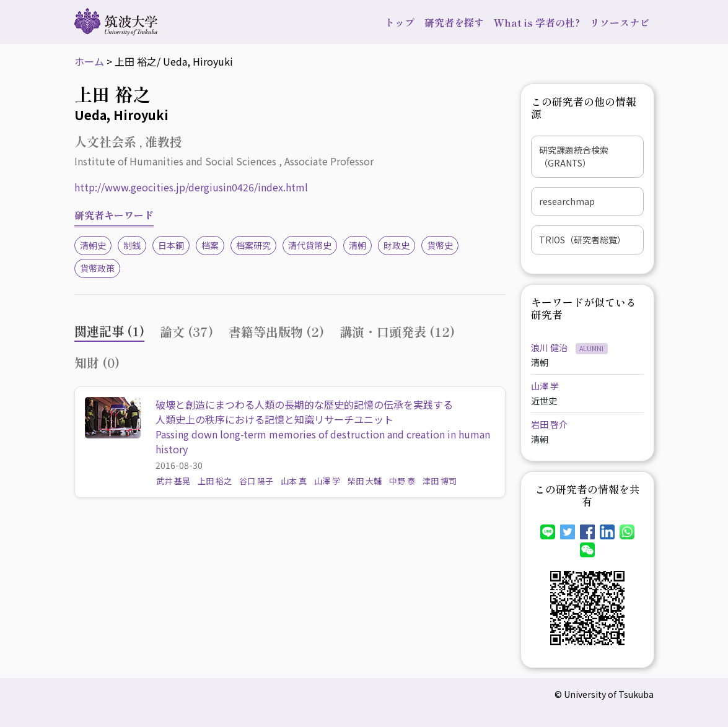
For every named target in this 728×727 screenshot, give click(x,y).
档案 (210, 245)
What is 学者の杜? (537, 22)
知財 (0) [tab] (97, 363)
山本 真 (294, 481)
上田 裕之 (215, 481)
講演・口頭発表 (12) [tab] (397, 332)
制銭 (132, 245)
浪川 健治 (550, 347)
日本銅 (171, 245)
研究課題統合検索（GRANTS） (574, 156)
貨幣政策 (97, 268)
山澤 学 (327, 481)
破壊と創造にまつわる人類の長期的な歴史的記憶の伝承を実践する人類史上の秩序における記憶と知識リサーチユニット (304, 412)
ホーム (89, 61)
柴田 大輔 (365, 481)
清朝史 (93, 245)
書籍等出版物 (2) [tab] (276, 332)
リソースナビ (620, 22)
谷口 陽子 (256, 481)
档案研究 (253, 245)
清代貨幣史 (310, 245)
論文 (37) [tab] (186, 332)
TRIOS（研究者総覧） (582, 240)
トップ (400, 22)
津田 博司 (440, 481)
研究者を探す (454, 22)
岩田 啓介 (549, 424)
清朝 (357, 245)
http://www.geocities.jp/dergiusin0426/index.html (191, 187)
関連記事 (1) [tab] (109, 331)
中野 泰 (402, 481)
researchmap (567, 201)
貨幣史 (440, 245)
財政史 (397, 245)
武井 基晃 (173, 481)
